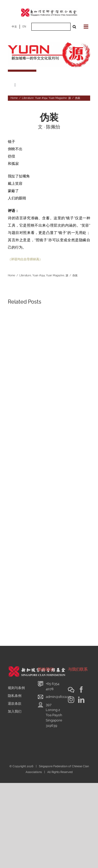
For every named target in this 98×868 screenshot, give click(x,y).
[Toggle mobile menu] (86, 27)
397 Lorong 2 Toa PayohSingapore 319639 (54, 715)
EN (24, 27)
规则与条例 (16, 688)
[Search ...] (51, 27)
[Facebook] (81, 690)
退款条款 (15, 704)
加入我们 (15, 711)
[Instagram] (71, 700)
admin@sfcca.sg (58, 697)
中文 (14, 27)
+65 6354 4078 (53, 686)
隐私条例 (15, 696)
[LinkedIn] (81, 700)
